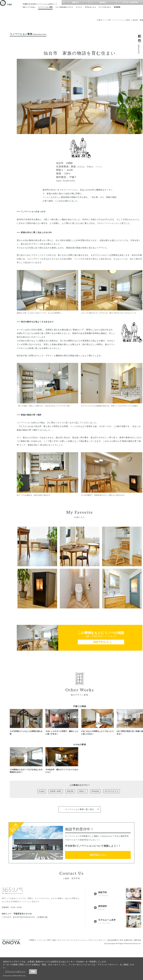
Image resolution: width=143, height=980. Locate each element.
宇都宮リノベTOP (104, 20)
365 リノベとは (30, 10)
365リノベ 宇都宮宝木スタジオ (17, 946)
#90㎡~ (82, 824)
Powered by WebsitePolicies (14, 976)
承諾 (33, 972)
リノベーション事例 (49, 10)
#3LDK (70, 824)
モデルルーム (101, 10)
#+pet (42, 824)
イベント (88, 10)
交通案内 (41, 950)
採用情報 (131, 10)
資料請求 (118, 3)
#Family (95, 824)
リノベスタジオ (117, 10)
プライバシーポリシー (15, 972)
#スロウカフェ (112, 824)
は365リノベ (43, 5)
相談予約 (91, 3)
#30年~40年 (56, 824)
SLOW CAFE (69, 181)
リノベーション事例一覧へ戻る (80, 842)
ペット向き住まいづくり (71, 10)
